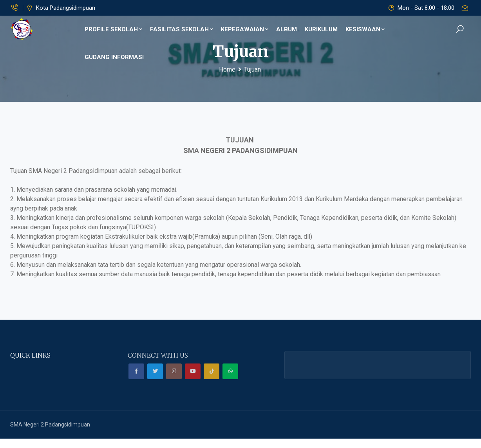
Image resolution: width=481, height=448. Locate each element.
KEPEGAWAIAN (244, 29)
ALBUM (284, 29)
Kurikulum (318, 29)
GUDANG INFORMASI (416, 29)
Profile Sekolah (116, 29)
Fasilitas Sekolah (183, 29)
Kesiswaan (361, 29)
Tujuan (252, 69)
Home (227, 69)
